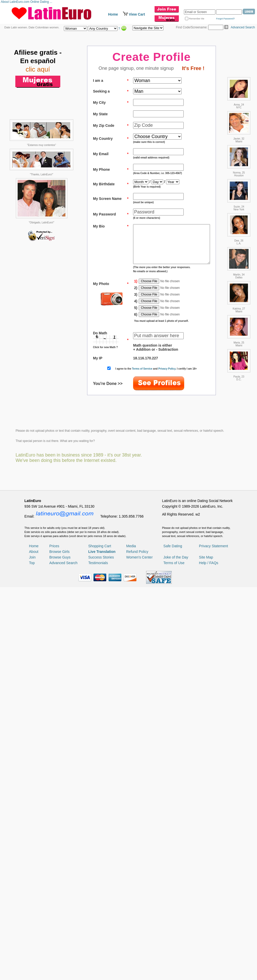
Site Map (206, 905)
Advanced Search (243, 27)
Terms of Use (174, 911)
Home (113, 14)
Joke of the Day (176, 905)
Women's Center (139, 905)
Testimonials (98, 911)
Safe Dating (173, 894)
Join (32, 905)
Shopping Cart (100, 894)
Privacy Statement (214, 894)
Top (32, 911)
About (34, 899)
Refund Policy (137, 899)
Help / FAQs (209, 911)
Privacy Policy (171, 376)
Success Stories (101, 905)
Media (131, 894)
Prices (54, 894)
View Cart (137, 14)
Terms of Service (147, 376)
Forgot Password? (225, 19)
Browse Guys (60, 905)
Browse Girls (59, 899)
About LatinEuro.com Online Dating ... (27, 2)
